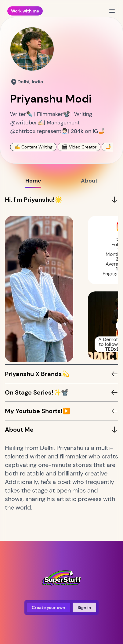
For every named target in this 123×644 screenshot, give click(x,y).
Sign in (84, 607)
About (89, 183)
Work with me (25, 11)
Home (33, 183)
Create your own (49, 607)
